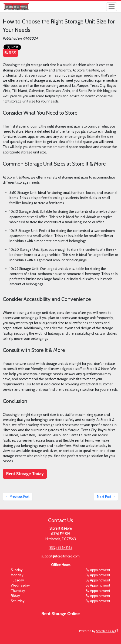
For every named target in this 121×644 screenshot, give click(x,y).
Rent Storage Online (60, 614)
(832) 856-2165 (60, 548)
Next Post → (106, 497)
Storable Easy (107, 631)
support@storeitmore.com (60, 556)
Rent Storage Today (25, 474)
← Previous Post (17, 497)
